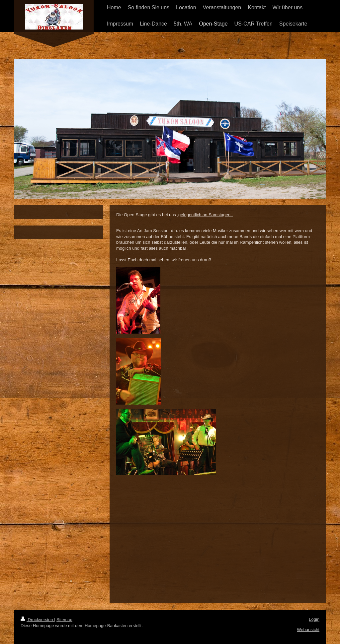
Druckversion (37, 620)
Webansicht (308, 630)
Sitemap (64, 620)
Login (314, 619)
